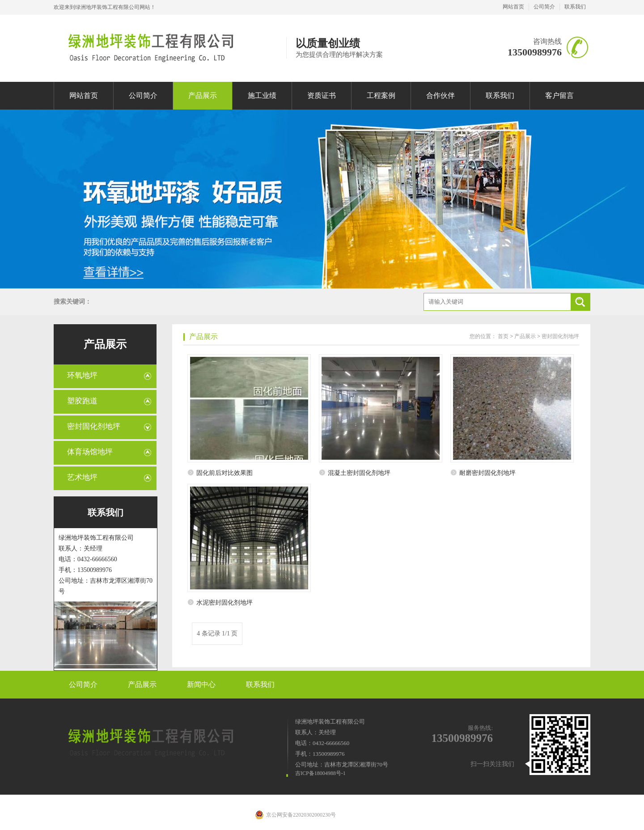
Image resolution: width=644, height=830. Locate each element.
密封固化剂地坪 (94, 426)
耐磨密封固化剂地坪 (487, 473)
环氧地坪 (82, 375)
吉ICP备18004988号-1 (320, 773)
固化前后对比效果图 (225, 473)
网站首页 (513, 7)
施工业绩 (262, 95)
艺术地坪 (82, 477)
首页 (503, 336)
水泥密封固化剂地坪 (225, 603)
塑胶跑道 (82, 401)
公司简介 (544, 7)
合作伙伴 (441, 95)
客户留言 (559, 95)
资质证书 (322, 95)
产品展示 (203, 95)
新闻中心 (201, 684)
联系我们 (575, 7)
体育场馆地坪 (90, 452)
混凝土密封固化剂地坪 (359, 473)
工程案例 (381, 95)
